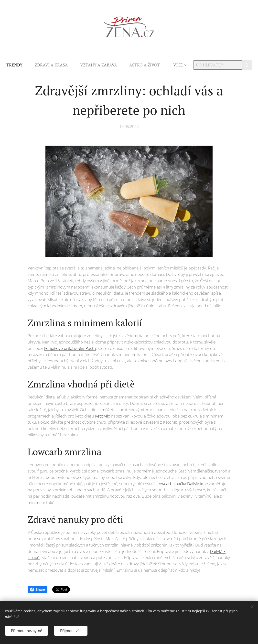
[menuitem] (17, 65)
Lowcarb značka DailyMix (180, 484)
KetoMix (102, 416)
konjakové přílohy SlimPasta (70, 348)
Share (38, 590)
